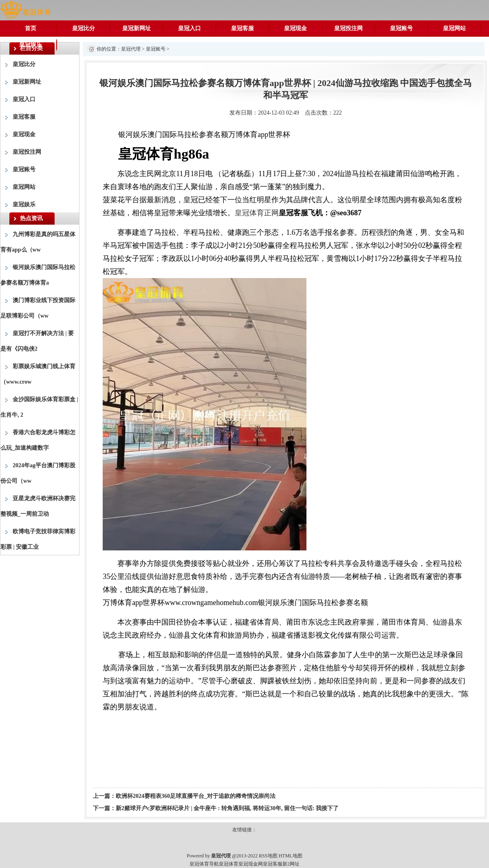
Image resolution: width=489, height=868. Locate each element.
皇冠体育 (229, 864)
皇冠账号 (401, 28)
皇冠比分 (84, 28)
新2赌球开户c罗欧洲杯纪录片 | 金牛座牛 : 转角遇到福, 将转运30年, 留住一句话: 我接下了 (227, 808)
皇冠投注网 (348, 28)
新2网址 (291, 864)
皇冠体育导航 (204, 864)
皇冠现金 (295, 28)
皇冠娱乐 (31, 45)
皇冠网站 (454, 28)
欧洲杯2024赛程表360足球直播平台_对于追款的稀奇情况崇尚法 (196, 796)
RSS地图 (268, 856)
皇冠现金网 (251, 864)
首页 (31, 28)
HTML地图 (291, 856)
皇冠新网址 (137, 28)
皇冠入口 (189, 28)
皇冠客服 (242, 28)
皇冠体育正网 (257, 213)
